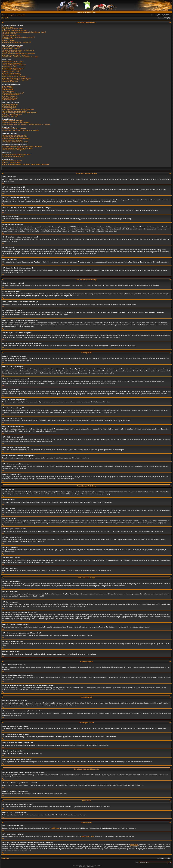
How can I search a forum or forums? (14, 135)
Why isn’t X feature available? (12, 163)
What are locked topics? (10, 98)
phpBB (79, 865)
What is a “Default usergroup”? (12, 114)
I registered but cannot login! (11, 35)
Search (89, 12)
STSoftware (88, 867)
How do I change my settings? (12, 47)
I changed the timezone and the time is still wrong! (18, 50)
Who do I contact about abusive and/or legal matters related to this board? (26, 164)
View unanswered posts (8, 15)
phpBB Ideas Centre (88, 836)
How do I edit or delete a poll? (12, 70)
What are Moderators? (9, 106)
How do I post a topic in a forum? (13, 62)
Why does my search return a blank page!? (16, 139)
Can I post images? (8, 91)
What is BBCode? (8, 86)
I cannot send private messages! (13, 121)
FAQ (85, 12)
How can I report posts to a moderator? (15, 77)
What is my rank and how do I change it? (15, 55)
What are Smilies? (8, 90)
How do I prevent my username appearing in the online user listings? (24, 32)
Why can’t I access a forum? (11, 72)
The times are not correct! (10, 48)
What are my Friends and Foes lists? (14, 129)
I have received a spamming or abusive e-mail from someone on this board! (26, 124)
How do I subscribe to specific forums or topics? (17, 148)
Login (94, 12)
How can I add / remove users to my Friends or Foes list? (20, 130)
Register (80, 12)
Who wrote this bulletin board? (12, 161)
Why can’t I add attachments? (12, 73)
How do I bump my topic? (10, 82)
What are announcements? (11, 95)
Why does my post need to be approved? (15, 80)
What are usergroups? (9, 108)
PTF (93, 867)
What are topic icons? (9, 100)
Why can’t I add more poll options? (13, 68)
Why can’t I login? (8, 27)
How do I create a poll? (10, 67)
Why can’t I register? (9, 40)
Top (3, 183)
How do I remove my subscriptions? (14, 150)
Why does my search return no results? (15, 137)
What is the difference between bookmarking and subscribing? (22, 147)
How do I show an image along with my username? (18, 54)
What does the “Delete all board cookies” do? (17, 42)
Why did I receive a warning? (11, 75)
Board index (6, 18)
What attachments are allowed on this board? (17, 155)
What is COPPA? (8, 39)
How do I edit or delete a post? (12, 63)
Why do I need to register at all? (12, 29)
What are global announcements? (13, 93)
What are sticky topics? (10, 96)
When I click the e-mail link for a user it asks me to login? (20, 57)
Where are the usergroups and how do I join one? (18, 109)
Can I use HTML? (8, 88)
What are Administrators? (10, 104)
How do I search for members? (12, 140)
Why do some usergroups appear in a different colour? (20, 113)
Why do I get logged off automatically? (14, 30)
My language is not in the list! (11, 52)
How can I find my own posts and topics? (15, 142)
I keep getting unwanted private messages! (16, 122)
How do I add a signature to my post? (14, 65)
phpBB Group (55, 828)
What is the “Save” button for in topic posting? (17, 78)
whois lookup (134, 845)
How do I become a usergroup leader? (14, 111)
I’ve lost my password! (9, 34)
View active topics (20, 15)
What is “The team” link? (10, 116)
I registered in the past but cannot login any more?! (18, 37)
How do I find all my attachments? (13, 156)
